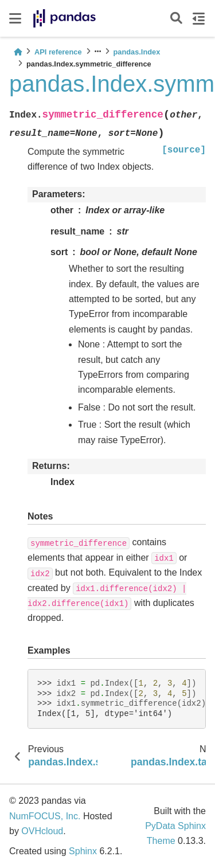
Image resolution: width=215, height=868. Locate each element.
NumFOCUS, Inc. (45, 816)
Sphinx (83, 851)
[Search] (176, 19)
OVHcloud (42, 831)
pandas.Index (137, 52)
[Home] (18, 52)
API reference (58, 52)
